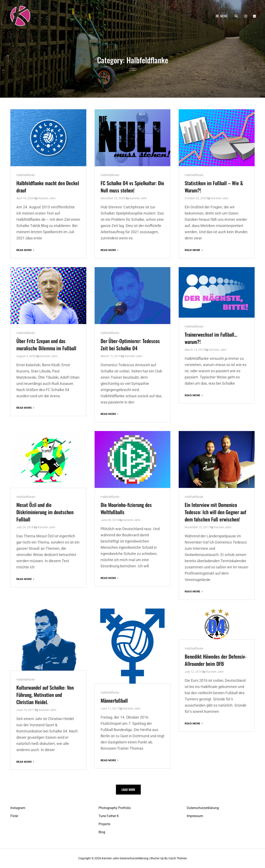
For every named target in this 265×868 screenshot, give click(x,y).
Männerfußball (114, 700)
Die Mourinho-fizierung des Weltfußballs (126, 508)
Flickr (14, 816)
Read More (26, 250)
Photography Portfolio (115, 808)
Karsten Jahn (47, 198)
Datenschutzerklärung (203, 808)
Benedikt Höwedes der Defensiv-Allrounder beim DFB (216, 660)
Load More (128, 789)
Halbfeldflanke (26, 175)
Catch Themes (178, 858)
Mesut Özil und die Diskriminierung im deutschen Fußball (45, 512)
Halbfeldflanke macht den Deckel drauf (48, 187)
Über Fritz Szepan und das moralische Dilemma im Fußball (46, 344)
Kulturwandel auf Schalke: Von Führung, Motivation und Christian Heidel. (45, 694)
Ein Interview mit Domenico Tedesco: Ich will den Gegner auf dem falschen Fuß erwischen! (215, 512)
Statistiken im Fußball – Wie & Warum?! (214, 187)
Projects (104, 824)
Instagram (18, 808)
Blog (102, 832)
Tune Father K (109, 816)
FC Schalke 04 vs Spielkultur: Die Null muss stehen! (132, 187)
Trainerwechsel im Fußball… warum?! (211, 338)
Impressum (195, 816)
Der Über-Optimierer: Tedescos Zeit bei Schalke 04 (130, 344)
